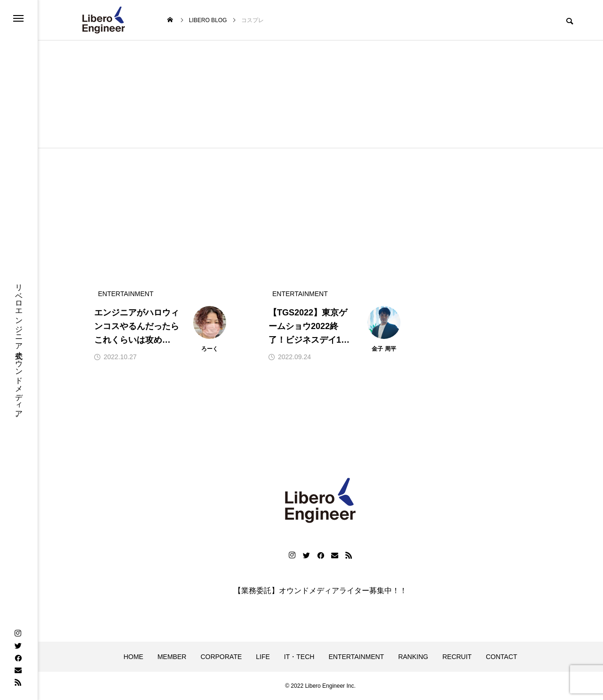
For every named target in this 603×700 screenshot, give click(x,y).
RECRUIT (457, 657)
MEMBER (172, 657)
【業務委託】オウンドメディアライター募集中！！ (320, 591)
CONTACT (501, 657)
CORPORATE (221, 657)
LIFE (263, 657)
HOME (133, 657)
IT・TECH (299, 657)
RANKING (413, 657)
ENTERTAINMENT (356, 657)
